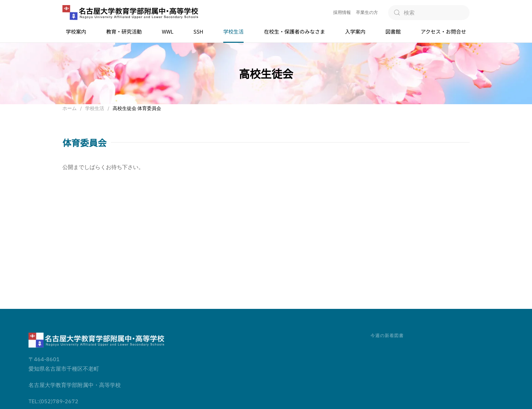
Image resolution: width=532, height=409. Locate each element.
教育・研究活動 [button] (124, 31)
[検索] (429, 13)
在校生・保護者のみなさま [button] (294, 31)
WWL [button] (168, 31)
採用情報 (342, 12)
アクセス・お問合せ (443, 31)
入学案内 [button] (355, 31)
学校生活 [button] (233, 31)
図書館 (393, 31)
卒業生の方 (367, 12)
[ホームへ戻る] (130, 13)
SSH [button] (198, 31)
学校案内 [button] (76, 31)
